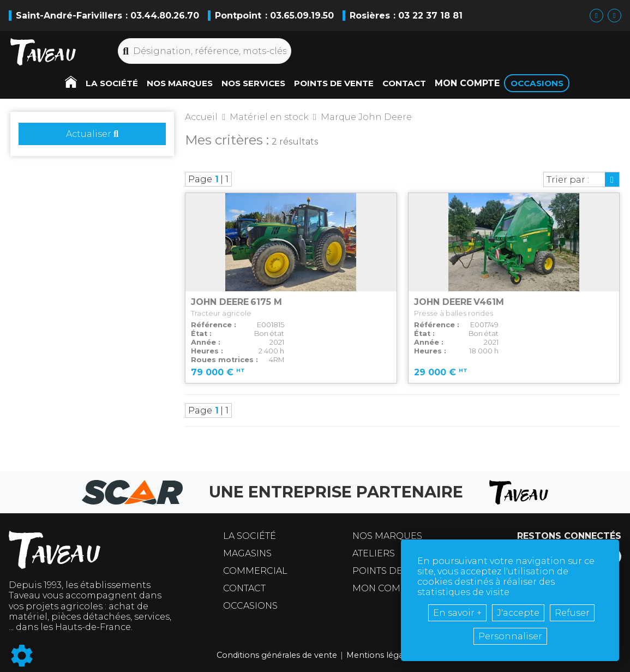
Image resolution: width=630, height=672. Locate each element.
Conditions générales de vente (277, 655)
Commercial (255, 571)
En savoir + (457, 613)
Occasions (250, 606)
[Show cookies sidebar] (22, 656)
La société (250, 536)
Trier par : (568, 180)
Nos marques (387, 536)
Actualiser (92, 134)
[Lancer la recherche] (126, 51)
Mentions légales (380, 655)
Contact (244, 588)
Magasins (247, 553)
